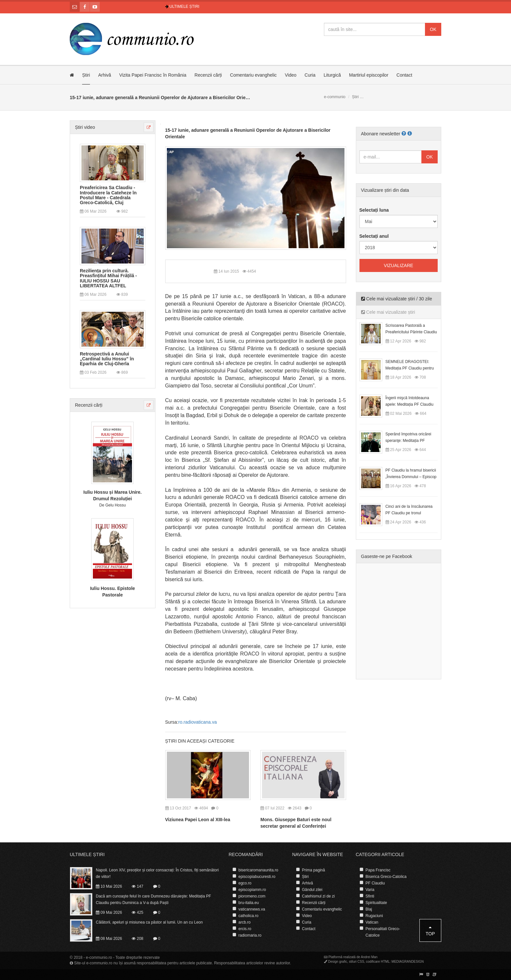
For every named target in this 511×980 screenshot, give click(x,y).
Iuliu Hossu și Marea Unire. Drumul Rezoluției (113, 495)
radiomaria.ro (250, 935)
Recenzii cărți (208, 75)
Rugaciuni (374, 916)
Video (291, 75)
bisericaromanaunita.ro (258, 870)
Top (430, 931)
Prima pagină (314, 870)
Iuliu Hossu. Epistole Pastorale (112, 592)
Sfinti (370, 896)
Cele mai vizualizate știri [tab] (388, 312)
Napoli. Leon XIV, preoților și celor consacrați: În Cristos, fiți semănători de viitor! (157, 873)
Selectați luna (374, 210)
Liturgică (332, 75)
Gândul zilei (312, 890)
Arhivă (105, 75)
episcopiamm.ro (252, 890)
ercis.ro (245, 929)
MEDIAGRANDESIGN (408, 962)
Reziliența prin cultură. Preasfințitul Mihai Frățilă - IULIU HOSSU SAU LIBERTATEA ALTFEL (108, 278)
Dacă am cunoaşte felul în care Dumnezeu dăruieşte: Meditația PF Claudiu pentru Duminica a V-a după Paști (153, 899)
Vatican (372, 922)
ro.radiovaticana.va (197, 722)
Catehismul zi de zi (319, 896)
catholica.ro (248, 916)
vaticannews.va (252, 909)
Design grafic (338, 962)
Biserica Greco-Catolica (386, 877)
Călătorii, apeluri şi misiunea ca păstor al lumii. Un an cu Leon (149, 922)
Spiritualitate (376, 903)
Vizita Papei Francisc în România (153, 75)
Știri (86, 75)
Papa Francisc (378, 870)
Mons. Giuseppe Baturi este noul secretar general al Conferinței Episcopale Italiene (296, 826)
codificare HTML (378, 962)
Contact (404, 75)
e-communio (335, 97)
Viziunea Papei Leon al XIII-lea (198, 820)
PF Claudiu (375, 883)
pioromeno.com (252, 896)
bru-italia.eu (249, 903)
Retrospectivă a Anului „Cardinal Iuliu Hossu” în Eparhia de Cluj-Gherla (107, 359)
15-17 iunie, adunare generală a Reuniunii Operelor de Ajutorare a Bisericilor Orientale (248, 133)
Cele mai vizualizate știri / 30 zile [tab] (397, 299)
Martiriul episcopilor (369, 75)
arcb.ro (245, 922)
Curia (310, 75)
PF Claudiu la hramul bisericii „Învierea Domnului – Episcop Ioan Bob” (411, 477)
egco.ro (245, 883)
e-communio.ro (99, 957)
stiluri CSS (357, 962)
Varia (370, 890)
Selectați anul (374, 236)
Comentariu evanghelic (253, 75)
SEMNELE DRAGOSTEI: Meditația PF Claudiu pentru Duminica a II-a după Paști (410, 368)
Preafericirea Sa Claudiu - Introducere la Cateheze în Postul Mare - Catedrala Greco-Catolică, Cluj (108, 195)
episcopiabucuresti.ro (257, 877)
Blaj (369, 909)
